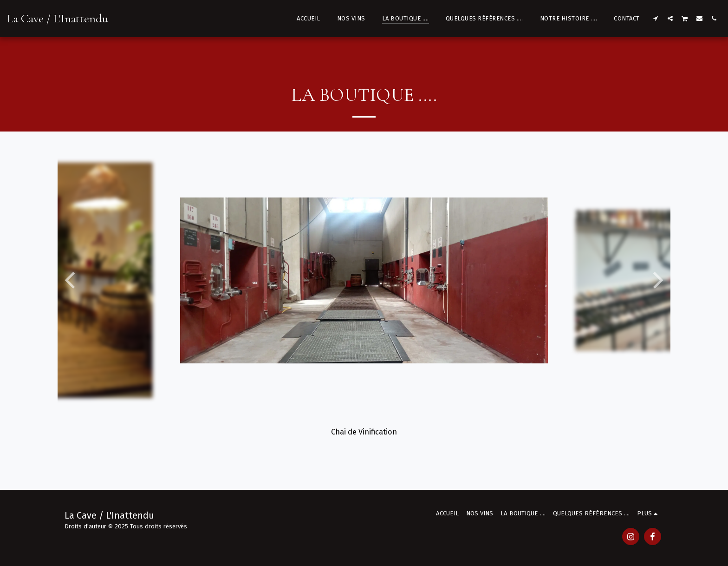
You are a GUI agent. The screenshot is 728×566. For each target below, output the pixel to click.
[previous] (71, 280)
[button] (656, 18)
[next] (656, 280)
